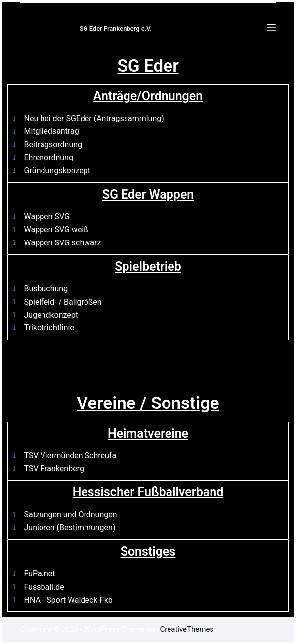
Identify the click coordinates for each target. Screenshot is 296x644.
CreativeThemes (187, 629)
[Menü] (271, 28)
